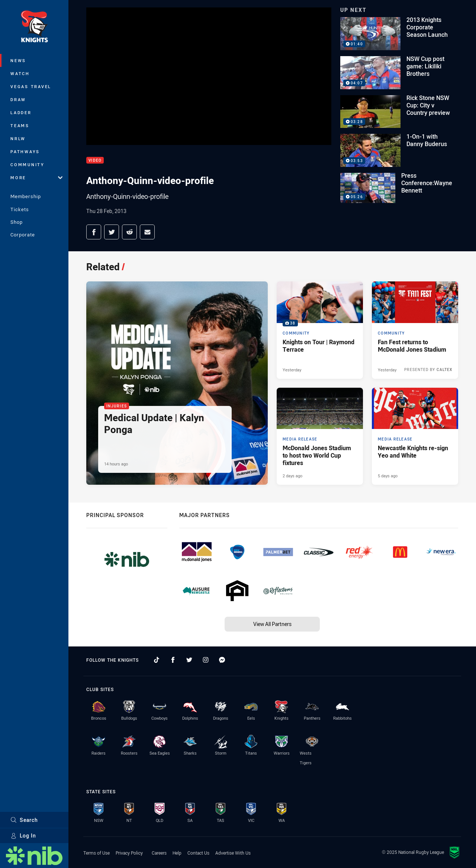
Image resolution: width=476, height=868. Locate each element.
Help (177, 853)
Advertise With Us (233, 853)
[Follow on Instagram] (206, 660)
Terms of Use (97, 853)
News (18, 60)
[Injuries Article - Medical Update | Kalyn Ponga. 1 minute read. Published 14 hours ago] (177, 383)
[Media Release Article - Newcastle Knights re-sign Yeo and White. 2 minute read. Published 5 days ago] (415, 436)
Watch (20, 73)
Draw (18, 99)
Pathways (25, 151)
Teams (20, 125)
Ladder (21, 112)
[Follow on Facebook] (173, 660)
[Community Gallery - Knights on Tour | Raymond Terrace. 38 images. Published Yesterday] (320, 330)
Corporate (23, 235)
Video (95, 160)
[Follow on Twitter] (189, 660)
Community (28, 164)
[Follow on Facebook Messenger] (222, 660)
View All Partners (272, 624)
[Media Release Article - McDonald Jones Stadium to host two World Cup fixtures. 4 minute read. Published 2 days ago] (320, 436)
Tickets (20, 209)
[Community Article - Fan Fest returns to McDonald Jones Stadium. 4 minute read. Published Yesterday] (415, 330)
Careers (159, 853)
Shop (17, 222)
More (36, 178)
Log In (23, 835)
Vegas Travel (31, 86)
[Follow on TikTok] (157, 660)
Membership (26, 196)
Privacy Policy (129, 853)
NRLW (18, 138)
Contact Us (198, 853)
